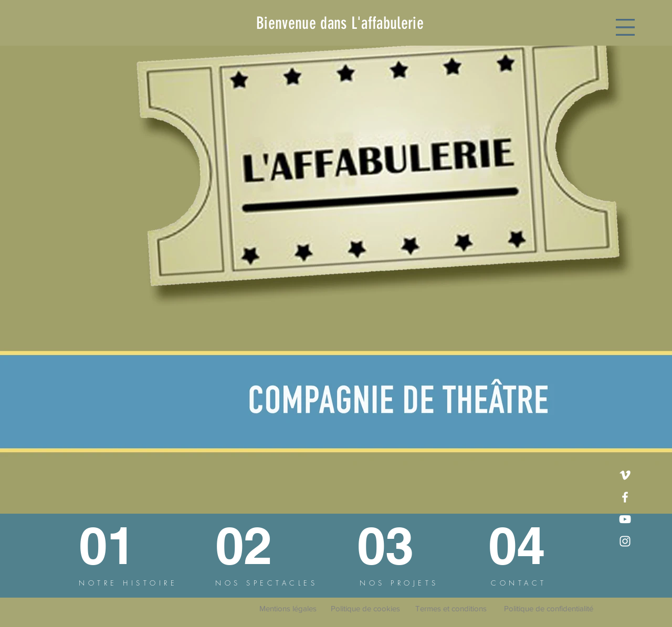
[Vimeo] (625, 475)
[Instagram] (625, 541)
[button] (625, 27)
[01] (117, 545)
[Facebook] (625, 497)
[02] (255, 545)
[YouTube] (625, 519)
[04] (527, 545)
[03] (394, 545)
